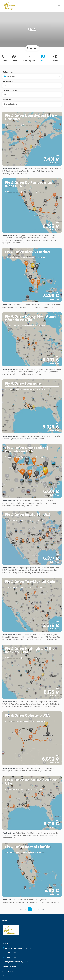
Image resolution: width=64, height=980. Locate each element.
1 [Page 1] (30, 909)
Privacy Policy (8, 971)
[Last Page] (43, 909)
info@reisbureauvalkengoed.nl (17, 962)
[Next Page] (39, 909)
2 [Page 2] (34, 909)
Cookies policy (8, 976)
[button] (59, 6)
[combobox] (32, 95)
